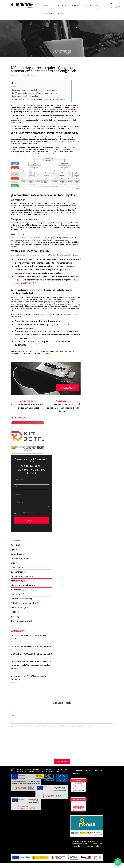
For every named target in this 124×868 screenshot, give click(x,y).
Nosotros (46, 6)
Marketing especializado (22, 585)
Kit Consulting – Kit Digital (82, 6)
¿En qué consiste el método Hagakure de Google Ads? (36, 90)
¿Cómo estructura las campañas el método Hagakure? (36, 93)
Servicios (66, 6)
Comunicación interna (21, 558)
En (111, 3)
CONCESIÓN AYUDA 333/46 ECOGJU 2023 (31, 654)
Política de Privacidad (34, 512)
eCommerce (16, 572)
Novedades (16, 590)
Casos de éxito (17, 554)
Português (115, 7)
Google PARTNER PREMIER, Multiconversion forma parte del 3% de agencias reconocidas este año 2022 (31, 665)
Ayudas (14, 549)
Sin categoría (17, 616)
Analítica (15, 545)
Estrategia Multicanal (20, 576)
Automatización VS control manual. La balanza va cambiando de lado (42, 99)
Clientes (56, 6)
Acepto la (19, 512)
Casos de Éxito (78, 771)
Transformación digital (21, 621)
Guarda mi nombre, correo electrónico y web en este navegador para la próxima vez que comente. (52, 726)
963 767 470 (64, 14)
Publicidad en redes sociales (23, 603)
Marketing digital (19, 581)
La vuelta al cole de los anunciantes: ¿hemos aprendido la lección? (63, 408)
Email (14, 716)
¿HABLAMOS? (68, 388)
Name (14, 707)
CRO (13, 563)
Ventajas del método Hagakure (27, 96)
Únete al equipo (48, 14)
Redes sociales (17, 608)
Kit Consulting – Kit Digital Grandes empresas (31, 646)
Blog (97, 6)
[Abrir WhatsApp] (118, 862)
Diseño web (16, 567)
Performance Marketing (22, 599)
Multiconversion (33, 75)
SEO (13, 612)
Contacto (75, 14)
